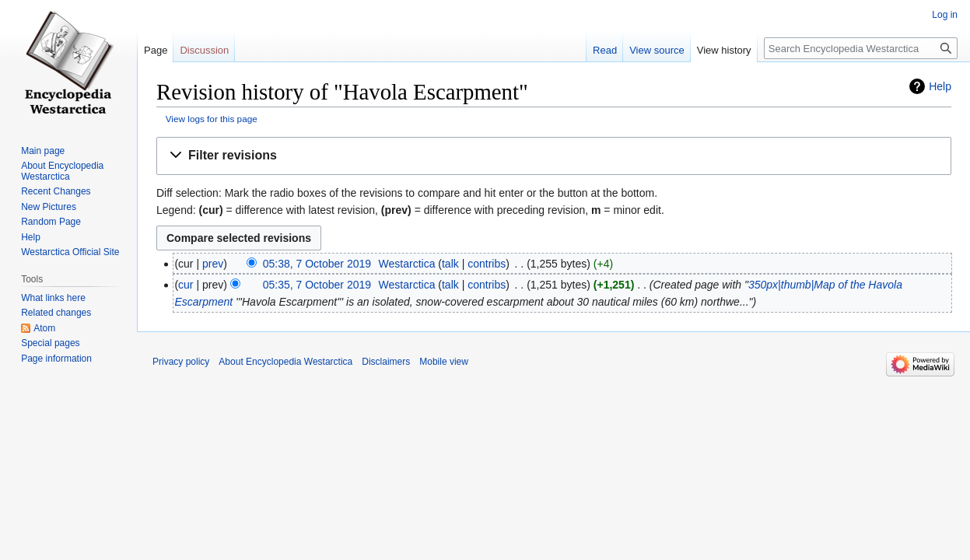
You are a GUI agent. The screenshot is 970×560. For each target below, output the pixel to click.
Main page (43, 151)
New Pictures (49, 207)
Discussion (204, 50)
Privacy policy (181, 362)
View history (724, 50)
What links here (53, 298)
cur (186, 285)
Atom (44, 328)
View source (657, 50)
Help (940, 86)
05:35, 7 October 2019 (317, 285)
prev (213, 264)
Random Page (51, 222)
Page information (56, 359)
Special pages (50, 343)
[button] (554, 156)
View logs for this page (212, 119)
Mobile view (444, 362)
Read (605, 50)
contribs (487, 264)
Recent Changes (56, 191)
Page (156, 50)
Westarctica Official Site (70, 252)
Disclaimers (386, 362)
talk (450, 264)
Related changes (56, 313)
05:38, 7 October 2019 (317, 264)
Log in (945, 15)
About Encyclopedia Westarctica (62, 171)
